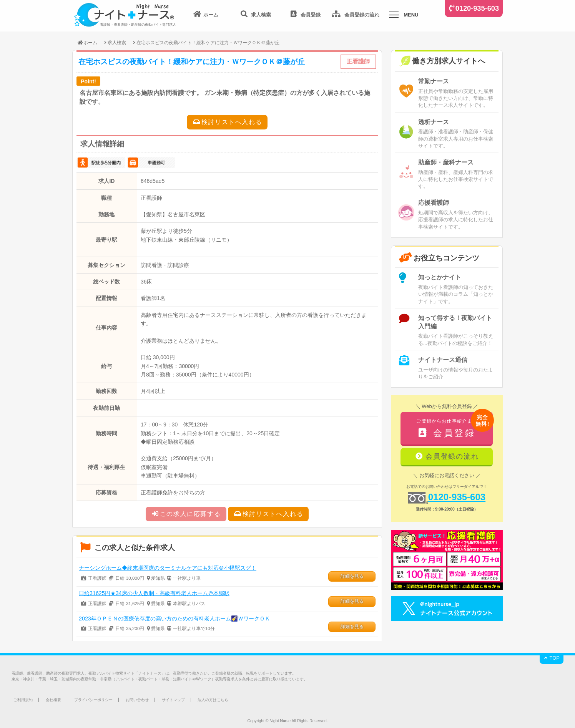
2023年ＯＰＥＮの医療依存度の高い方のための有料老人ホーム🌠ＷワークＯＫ (174, 619)
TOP (552, 658)
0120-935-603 (477, 8)
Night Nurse (280, 721)
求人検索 (117, 42)
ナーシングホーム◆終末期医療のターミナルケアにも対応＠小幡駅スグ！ (168, 568)
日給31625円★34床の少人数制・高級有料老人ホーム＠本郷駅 (154, 593)
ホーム (87, 42)
